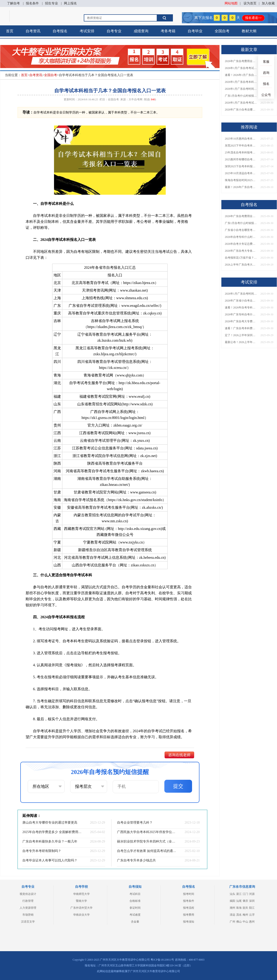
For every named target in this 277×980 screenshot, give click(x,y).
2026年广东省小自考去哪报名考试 (241, 301)
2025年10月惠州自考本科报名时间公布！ (241, 139)
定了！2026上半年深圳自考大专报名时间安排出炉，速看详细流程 (241, 335)
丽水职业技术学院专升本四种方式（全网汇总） (147, 841)
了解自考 (13, 3)
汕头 (232, 894)
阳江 (252, 908)
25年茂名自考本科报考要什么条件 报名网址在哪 (241, 152)
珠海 (239, 908)
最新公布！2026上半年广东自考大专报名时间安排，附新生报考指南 (241, 342)
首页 (10, 31)
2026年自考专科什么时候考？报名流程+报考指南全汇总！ (241, 237)
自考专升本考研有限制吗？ (42, 851)
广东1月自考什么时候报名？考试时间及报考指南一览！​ (241, 96)
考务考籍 (168, 31)
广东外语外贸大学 (81, 908)
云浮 (252, 915)
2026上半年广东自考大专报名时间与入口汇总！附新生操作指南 (241, 265)
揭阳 (232, 901)
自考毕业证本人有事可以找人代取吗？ (50, 860)
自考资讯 (33, 31)
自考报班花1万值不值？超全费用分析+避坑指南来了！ (241, 258)
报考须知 (189, 922)
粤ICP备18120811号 (162, 960)
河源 (252, 894)
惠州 (252, 922)
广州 (232, 922)
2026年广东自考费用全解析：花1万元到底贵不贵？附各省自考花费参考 (241, 61)
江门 (245, 894)
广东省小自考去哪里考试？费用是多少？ (241, 230)
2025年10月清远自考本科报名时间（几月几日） (241, 173)
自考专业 (114, 31)
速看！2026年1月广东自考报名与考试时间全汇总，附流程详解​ (241, 75)
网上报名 (70, 3)
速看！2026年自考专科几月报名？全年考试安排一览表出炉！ (241, 308)
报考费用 (189, 915)
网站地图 (231, 3)
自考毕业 (195, 31)
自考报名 (60, 31)
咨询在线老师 (179, 755)
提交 (178, 786)
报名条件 (32, 3)
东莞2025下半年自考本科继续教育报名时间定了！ (241, 146)
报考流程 (189, 908)
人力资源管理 (28, 908)
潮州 (232, 908)
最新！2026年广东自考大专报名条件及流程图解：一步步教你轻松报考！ (241, 187)
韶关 (245, 908)
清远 (232, 915)
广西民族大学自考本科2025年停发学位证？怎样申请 (147, 832)
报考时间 (189, 894)
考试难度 (135, 915)
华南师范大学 (81, 894)
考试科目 (135, 894)
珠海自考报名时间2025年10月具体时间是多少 (241, 180)
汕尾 (239, 901)
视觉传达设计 (28, 894)
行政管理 (28, 901)
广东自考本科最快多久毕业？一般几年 (50, 841)
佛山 (239, 922)
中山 (245, 922)
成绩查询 (141, 31)
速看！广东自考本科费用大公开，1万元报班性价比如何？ (241, 328)
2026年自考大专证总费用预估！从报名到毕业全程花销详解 (241, 244)
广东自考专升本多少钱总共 (136, 860)
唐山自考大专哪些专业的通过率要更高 (50, 823)
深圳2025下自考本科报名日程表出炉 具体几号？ (241, 166)
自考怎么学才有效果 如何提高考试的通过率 (147, 851)
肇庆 (245, 901)
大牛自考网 (135, 99)
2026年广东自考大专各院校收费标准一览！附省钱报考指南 (241, 251)
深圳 (252, 901)
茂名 (239, 915)
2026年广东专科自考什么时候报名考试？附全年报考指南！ (241, 314)
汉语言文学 (28, 922)
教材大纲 (249, 31)
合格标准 (135, 901)
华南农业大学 (81, 915)
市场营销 (28, 915)
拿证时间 (135, 908)
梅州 (245, 915)
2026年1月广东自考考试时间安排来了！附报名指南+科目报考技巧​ (241, 68)
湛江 (239, 894)
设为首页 (250, 3)
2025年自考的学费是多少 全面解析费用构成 (52, 832)
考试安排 (87, 31)
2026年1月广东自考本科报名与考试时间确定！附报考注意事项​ (241, 82)
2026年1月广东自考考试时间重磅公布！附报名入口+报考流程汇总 (241, 103)
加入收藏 (268, 3)
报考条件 (189, 901)
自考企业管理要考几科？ (135, 823)
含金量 (135, 922)
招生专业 (51, 3)
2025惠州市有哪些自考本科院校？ (241, 159)
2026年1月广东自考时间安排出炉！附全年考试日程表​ (241, 89)
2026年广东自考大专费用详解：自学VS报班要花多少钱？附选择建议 (241, 321)
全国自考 (222, 31)
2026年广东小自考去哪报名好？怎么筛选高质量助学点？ (241, 110)
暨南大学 (81, 901)
